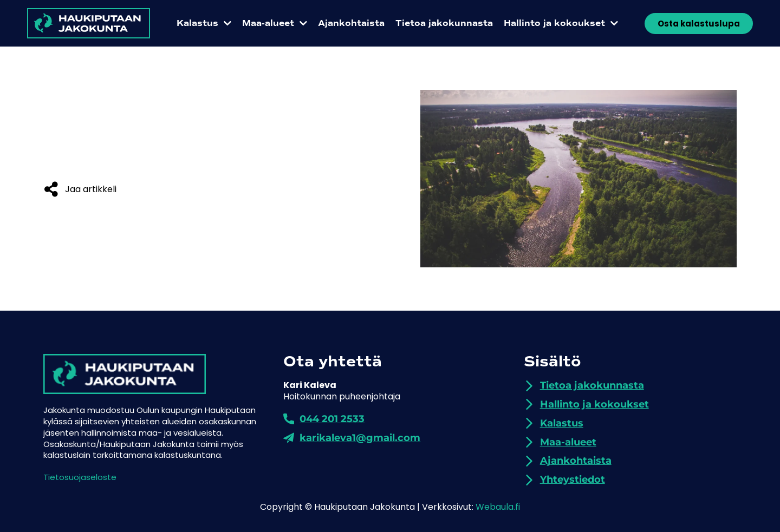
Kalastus (204, 23)
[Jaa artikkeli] (51, 189)
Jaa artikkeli (91, 189)
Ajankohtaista (351, 23)
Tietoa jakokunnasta (444, 23)
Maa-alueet (275, 23)
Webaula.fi (498, 507)
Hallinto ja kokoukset (561, 23)
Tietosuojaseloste (80, 477)
